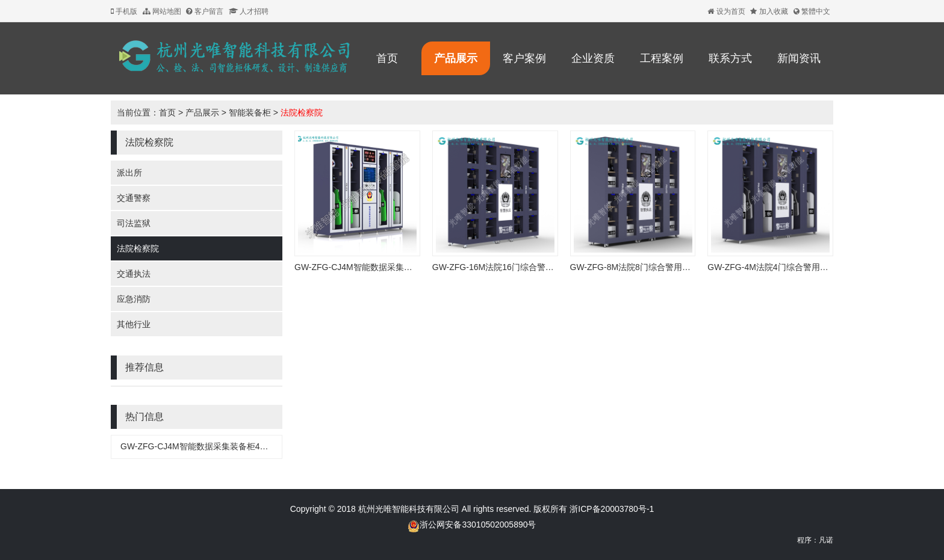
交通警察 (134, 198)
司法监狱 (134, 223)
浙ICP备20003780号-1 (610, 509)
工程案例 (662, 58)
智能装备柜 (250, 112)
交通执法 (134, 274)
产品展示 (456, 58)
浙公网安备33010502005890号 (478, 525)
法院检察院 (302, 112)
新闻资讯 (799, 58)
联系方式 (730, 58)
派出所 (129, 173)
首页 (387, 58)
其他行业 (134, 324)
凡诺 (826, 540)
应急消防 (134, 299)
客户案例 (524, 58)
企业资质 (593, 58)
